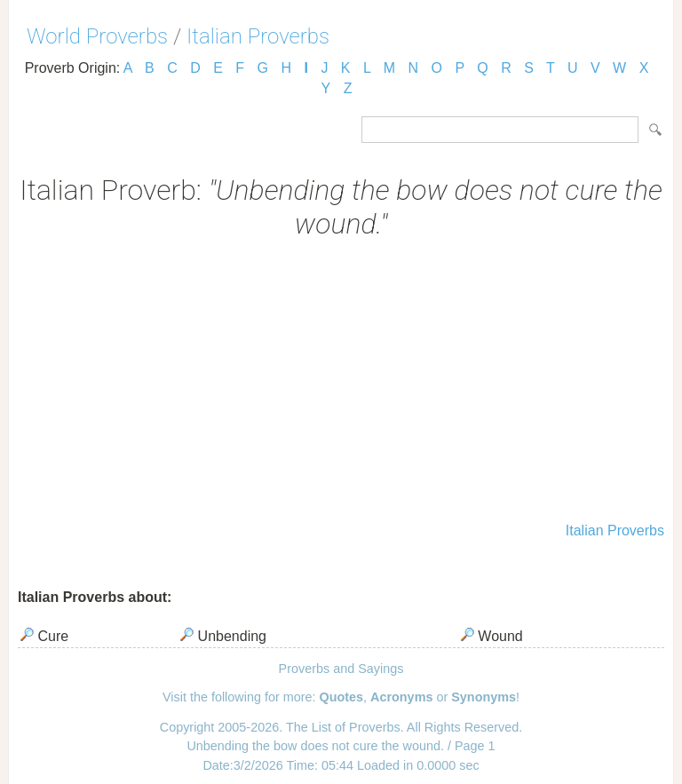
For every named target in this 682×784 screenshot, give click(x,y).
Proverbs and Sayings (341, 669)
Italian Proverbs (258, 36)
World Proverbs (97, 36)
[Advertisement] (341, 383)
